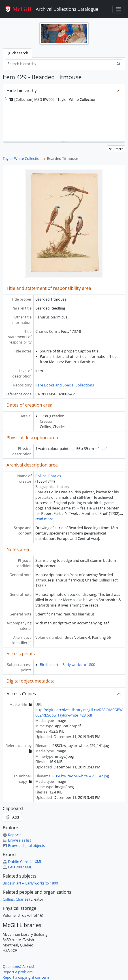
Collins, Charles (48, 476)
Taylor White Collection (22, 159)
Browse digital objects (24, 846)
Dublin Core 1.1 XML (22, 862)
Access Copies (21, 694)
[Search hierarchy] (59, 64)
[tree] (64, 119)
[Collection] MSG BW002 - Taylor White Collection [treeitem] (52, 100)
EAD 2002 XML (17, 867)
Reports (12, 835)
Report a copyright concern (26, 977)
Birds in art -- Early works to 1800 (67, 665)
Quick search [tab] (17, 53)
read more (44, 519)
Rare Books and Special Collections (65, 385)
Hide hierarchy (22, 90)
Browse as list (17, 840)
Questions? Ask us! (18, 967)
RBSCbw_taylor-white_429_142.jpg (81, 776)
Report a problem (18, 972)
